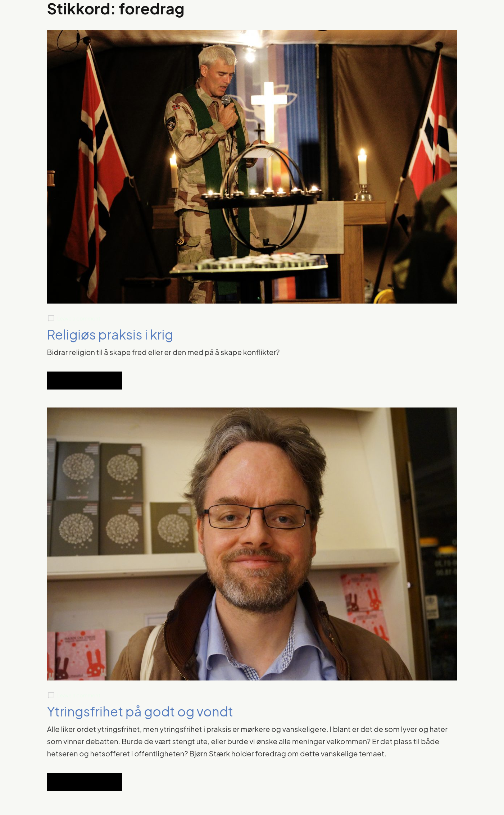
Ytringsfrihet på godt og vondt (140, 711)
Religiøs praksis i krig (110, 334)
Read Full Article (85, 381)
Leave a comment (79, 318)
